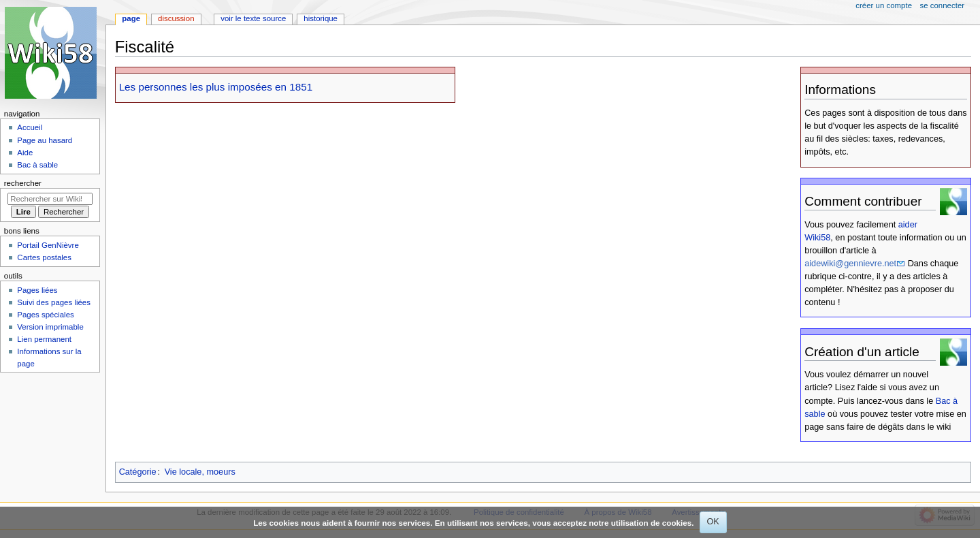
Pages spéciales (45, 315)
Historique (321, 18)
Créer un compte (884, 5)
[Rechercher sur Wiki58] (50, 199)
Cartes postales (44, 257)
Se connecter (943, 5)
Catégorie (138, 472)
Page (131, 18)
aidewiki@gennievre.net (850, 264)
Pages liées (37, 290)
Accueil (30, 127)
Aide (25, 153)
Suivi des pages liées (54, 302)
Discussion (176, 18)
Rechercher (23, 183)
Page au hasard (45, 140)
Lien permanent (44, 339)
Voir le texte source (253, 18)
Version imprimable (50, 327)
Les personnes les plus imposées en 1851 (216, 87)
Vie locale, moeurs (200, 472)
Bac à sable (37, 165)
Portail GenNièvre (48, 245)
